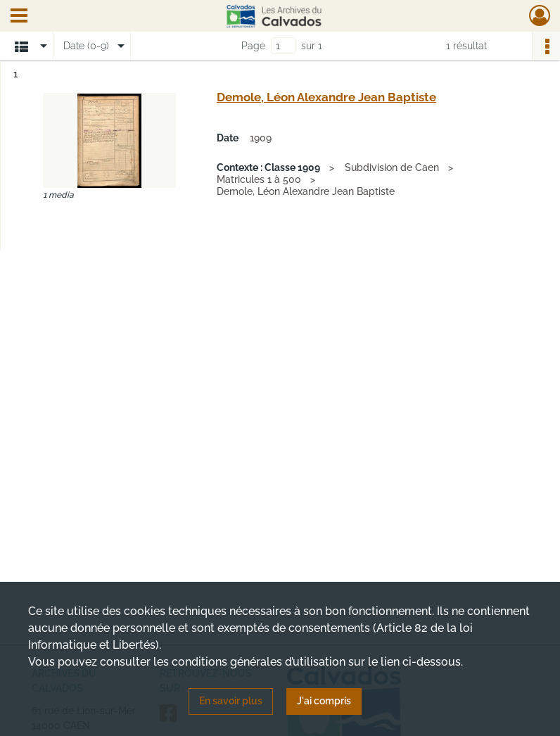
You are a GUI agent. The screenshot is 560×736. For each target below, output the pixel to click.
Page (253, 46)
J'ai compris (324, 701)
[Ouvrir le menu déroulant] (19, 17)
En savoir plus (231, 701)
